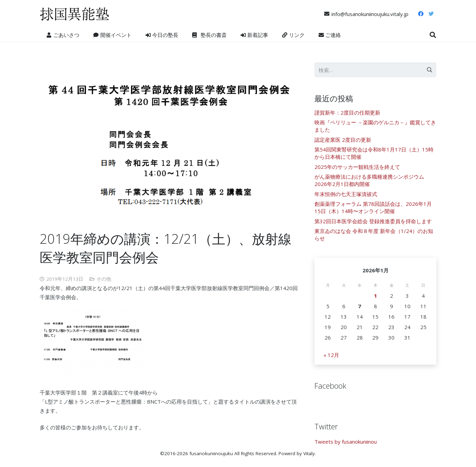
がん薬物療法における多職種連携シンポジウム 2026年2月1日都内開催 (369, 180)
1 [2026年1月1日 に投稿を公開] (376, 296)
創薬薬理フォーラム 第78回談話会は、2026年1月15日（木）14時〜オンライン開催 (373, 207)
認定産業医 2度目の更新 (343, 140)
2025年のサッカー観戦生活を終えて (357, 167)
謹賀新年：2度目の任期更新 (347, 112)
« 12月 (331, 355)
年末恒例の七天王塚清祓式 (346, 194)
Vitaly (309, 453)
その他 (104, 279)
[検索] (433, 35)
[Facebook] (421, 14)
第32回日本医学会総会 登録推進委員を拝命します (373, 221)
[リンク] (75, 14)
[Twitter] (431, 14)
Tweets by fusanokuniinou (346, 442)
